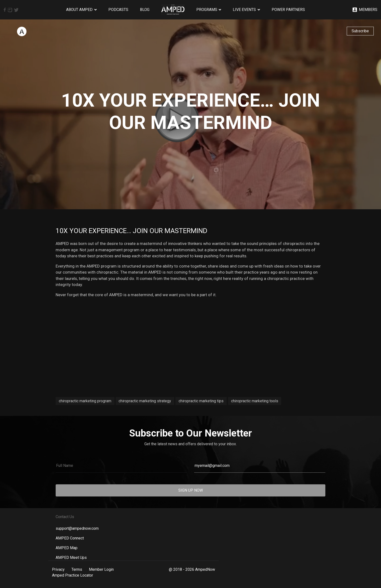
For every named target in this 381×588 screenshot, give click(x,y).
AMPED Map (67, 548)
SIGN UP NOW (191, 490)
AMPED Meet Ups (71, 558)
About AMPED (79, 10)
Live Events (244, 10)
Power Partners (288, 10)
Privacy (58, 569)
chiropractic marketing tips (201, 401)
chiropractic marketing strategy (145, 401)
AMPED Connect (70, 538)
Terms (77, 569)
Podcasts (118, 10)
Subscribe (360, 31)
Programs (207, 10)
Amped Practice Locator (73, 575)
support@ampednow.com (77, 528)
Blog (145, 10)
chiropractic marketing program (85, 401)
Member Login (101, 569)
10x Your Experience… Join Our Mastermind (131, 231)
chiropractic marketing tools (255, 401)
